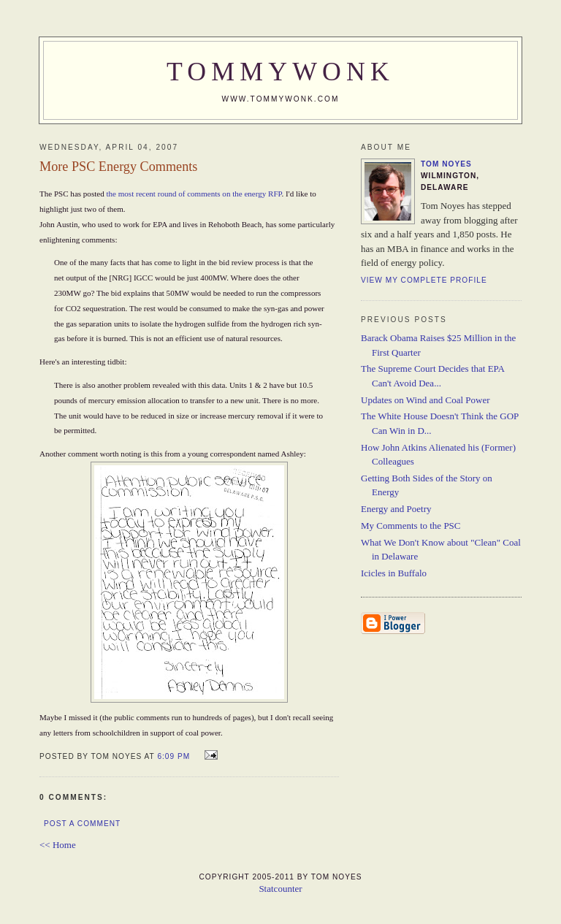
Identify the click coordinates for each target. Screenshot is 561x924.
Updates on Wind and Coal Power (425, 400)
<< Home (58, 845)
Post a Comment (82, 824)
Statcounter (280, 889)
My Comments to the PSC (411, 526)
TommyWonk (280, 72)
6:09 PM (173, 756)
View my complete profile (424, 280)
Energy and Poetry (396, 509)
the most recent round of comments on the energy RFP (194, 194)
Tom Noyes (446, 164)
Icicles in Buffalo (394, 573)
